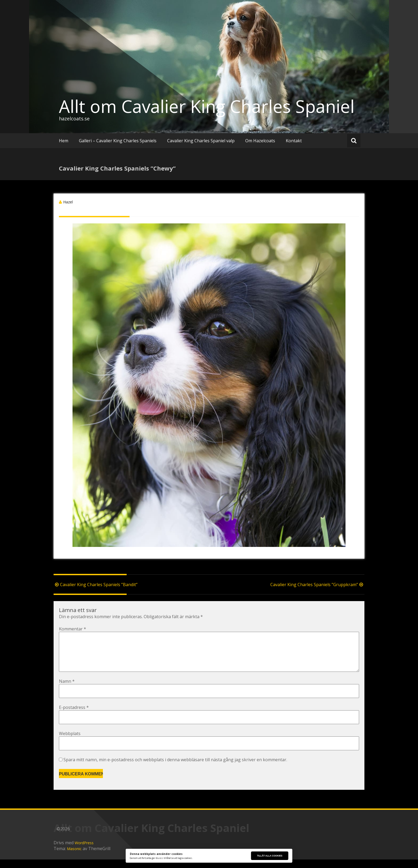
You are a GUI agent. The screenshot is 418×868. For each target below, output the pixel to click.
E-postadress (74, 716)
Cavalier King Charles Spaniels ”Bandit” (96, 585)
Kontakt (294, 141)
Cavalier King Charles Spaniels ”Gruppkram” (317, 585)
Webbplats (70, 742)
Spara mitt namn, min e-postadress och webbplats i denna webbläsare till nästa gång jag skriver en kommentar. (175, 768)
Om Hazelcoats (260, 141)
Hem (64, 141)
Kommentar (73, 629)
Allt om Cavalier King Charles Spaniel (207, 106)
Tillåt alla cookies (270, 856)
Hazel (68, 202)
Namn (67, 690)
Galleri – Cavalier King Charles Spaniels (118, 141)
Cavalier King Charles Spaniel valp (201, 141)
